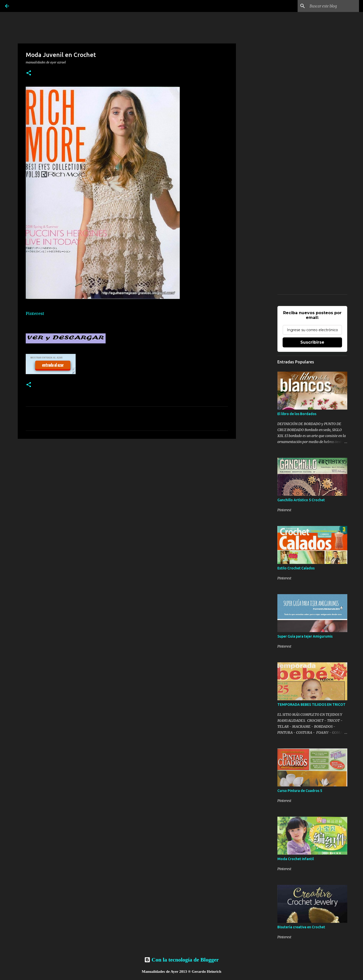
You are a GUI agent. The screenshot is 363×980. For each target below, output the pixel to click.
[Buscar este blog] (333, 6)
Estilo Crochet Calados (296, 568)
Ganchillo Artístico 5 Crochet (301, 500)
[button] (29, 73)
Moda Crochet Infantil (296, 859)
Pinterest (35, 313)
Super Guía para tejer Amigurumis (305, 636)
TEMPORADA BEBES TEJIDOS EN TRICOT (311, 705)
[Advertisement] (127, 481)
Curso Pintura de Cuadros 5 (300, 791)
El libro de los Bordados (297, 414)
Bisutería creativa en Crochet (301, 927)
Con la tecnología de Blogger (181, 960)
